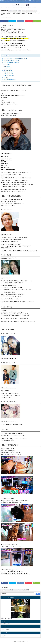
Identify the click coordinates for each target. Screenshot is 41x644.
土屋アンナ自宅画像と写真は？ (9, 80)
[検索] (17, 594)
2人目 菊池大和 (7, 66)
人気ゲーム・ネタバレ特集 (7, 618)
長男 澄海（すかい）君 (9, 72)
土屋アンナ (35, 11)
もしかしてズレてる (27, 11)
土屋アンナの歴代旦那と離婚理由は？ (10, 63)
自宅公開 (15, 11)
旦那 (11, 11)
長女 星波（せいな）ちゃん (9, 76)
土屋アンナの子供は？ (7, 70)
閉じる (7, 56)
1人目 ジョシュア (8, 64)
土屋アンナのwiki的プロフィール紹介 (10, 61)
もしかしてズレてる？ (4, 11)
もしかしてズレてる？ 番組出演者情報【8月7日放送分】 (15, 59)
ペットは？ (5, 78)
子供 (20, 11)
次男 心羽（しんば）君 (9, 74)
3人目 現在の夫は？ (8, 68)
